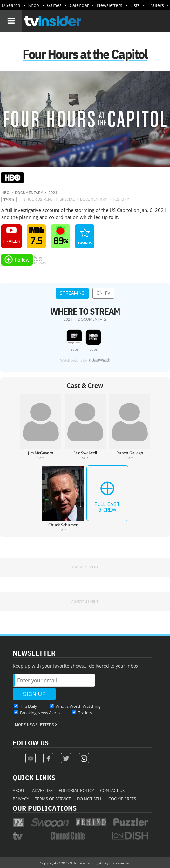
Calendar (79, 5)
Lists (135, 5)
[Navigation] (11, 21)
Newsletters (110, 5)
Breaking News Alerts (40, 713)
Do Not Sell (90, 799)
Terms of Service (53, 799)
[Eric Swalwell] (85, 427)
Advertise (42, 790)
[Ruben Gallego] (130, 427)
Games (54, 5)
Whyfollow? (40, 260)
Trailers (156, 5)
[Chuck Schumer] (63, 499)
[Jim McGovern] (41, 427)
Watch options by (85, 360)
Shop (34, 5)
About (19, 790)
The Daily (29, 706)
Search (13, 5)
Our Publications (45, 808)
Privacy (21, 799)
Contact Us (112, 790)
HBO (5, 193)
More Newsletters (34, 725)
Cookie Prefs (122, 799)
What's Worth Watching (78, 706)
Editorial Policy (76, 790)
